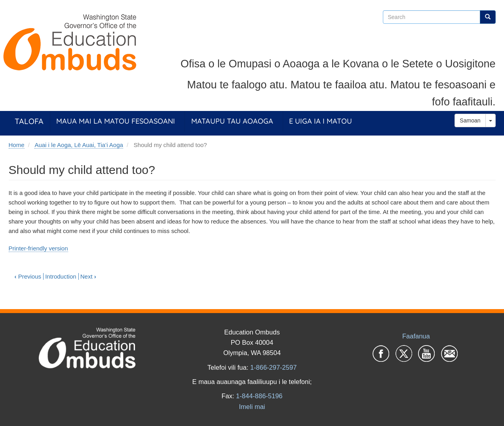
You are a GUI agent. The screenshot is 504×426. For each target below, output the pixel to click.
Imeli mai (252, 407)
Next (88, 276)
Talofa (29, 121)
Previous (28, 276)
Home (17, 145)
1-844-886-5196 (259, 396)
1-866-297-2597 (273, 367)
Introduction (61, 276)
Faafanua (416, 336)
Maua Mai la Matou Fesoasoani (116, 121)
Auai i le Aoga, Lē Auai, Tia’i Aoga (79, 145)
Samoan (470, 120)
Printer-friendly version (38, 248)
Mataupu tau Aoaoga (232, 121)
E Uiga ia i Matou (320, 121)
